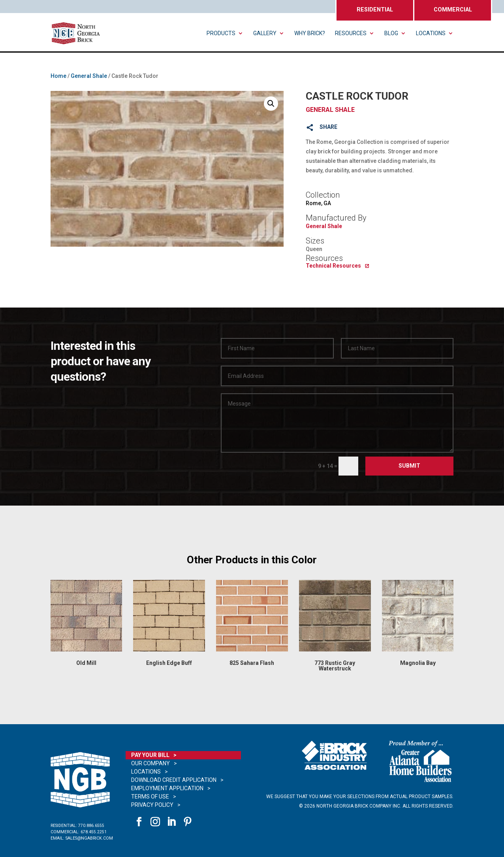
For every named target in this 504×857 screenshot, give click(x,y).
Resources (351, 33)
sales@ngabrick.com (89, 838)
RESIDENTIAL (375, 10)
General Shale (89, 76)
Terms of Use (150, 797)
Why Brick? (310, 33)
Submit (409, 466)
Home (58, 76)
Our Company (150, 763)
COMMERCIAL (453, 10)
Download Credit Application (174, 780)
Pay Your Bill (150, 755)
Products (221, 33)
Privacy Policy (152, 805)
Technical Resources (333, 266)
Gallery (265, 33)
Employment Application (167, 788)
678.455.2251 (94, 832)
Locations (431, 33)
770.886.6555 (91, 826)
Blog (391, 33)
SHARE (328, 127)
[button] (271, 104)
